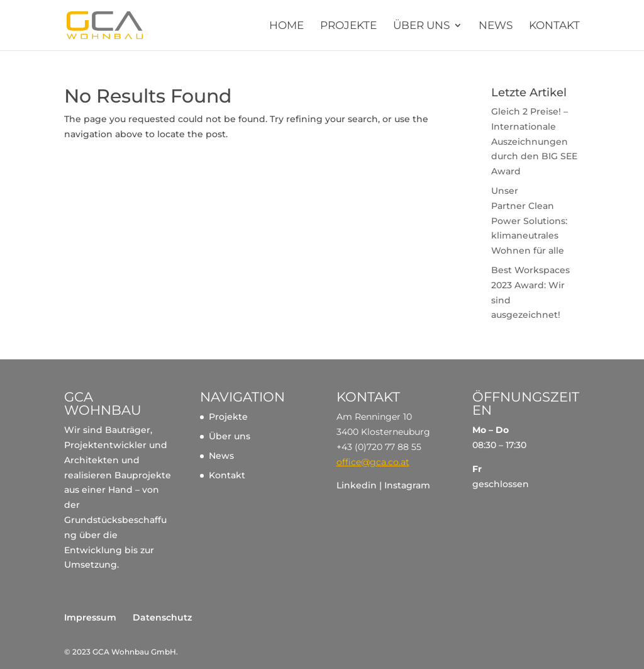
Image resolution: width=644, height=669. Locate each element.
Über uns (421, 26)
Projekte (348, 26)
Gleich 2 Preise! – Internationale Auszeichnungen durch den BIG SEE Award (534, 141)
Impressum (90, 617)
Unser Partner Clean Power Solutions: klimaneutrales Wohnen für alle (529, 221)
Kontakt (554, 26)
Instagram (407, 485)
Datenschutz (162, 617)
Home (286, 26)
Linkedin (357, 485)
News (496, 26)
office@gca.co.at (373, 462)
